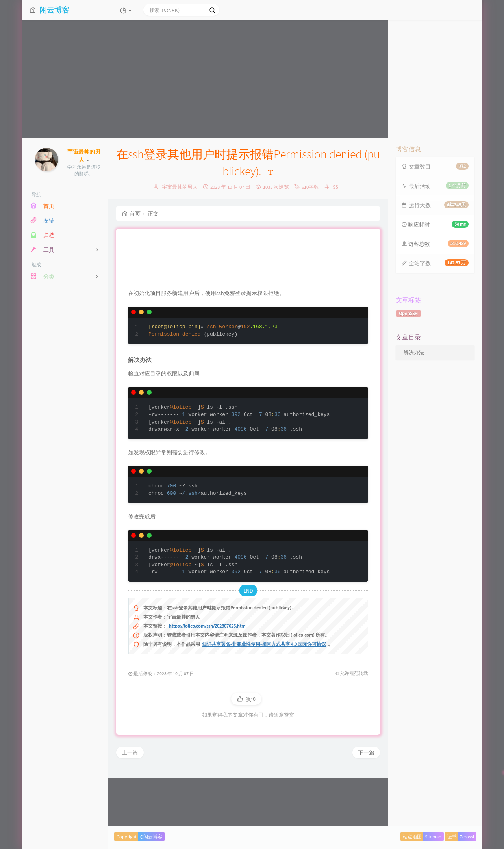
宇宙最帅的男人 (180, 187)
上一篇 (130, 804)
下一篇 (366, 804)
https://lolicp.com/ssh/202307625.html (208, 677)
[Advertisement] (252, 79)
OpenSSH (408, 313)
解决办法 (414, 352)
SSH (337, 187)
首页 (131, 214)
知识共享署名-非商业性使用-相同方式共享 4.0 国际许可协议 (264, 695)
